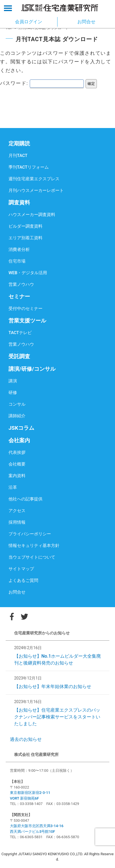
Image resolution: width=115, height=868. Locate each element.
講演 (13, 381)
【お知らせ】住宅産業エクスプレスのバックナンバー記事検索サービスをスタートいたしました (57, 717)
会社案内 (19, 440)
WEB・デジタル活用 (28, 273)
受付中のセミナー (25, 309)
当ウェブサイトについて (32, 557)
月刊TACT (18, 156)
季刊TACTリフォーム (29, 167)
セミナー (19, 296)
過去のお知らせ (26, 739)
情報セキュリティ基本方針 (34, 546)
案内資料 (17, 476)
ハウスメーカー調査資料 (32, 215)
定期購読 (19, 143)
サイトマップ (21, 569)
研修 (13, 393)
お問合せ (17, 592)
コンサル (17, 404)
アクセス (17, 511)
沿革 (13, 487)
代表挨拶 (17, 452)
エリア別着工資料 (25, 238)
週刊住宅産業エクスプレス (34, 179)
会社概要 (17, 464)
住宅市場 (17, 261)
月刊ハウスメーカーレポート (36, 190)
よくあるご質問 (23, 580)
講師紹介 (17, 416)
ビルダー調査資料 (25, 226)
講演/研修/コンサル (32, 369)
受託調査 (19, 356)
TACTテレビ (20, 333)
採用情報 (17, 522)
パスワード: (42, 83)
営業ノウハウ (21, 284)
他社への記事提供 (25, 499)
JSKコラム (21, 428)
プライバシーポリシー (30, 534)
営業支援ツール (27, 321)
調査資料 (19, 203)
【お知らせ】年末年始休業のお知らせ (53, 686)
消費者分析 (19, 250)
